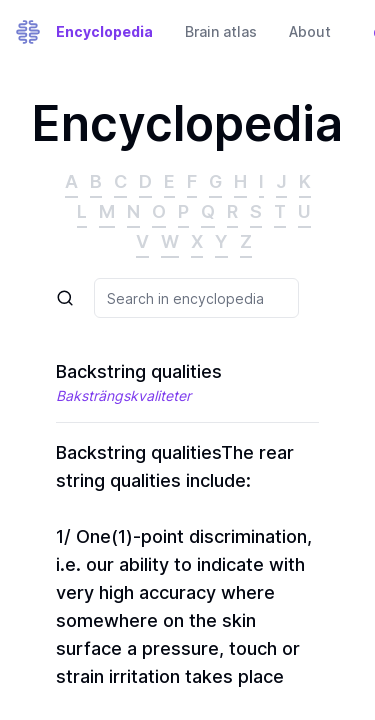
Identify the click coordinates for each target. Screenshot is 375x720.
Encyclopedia (104, 31)
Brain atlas (221, 31)
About (310, 31)
